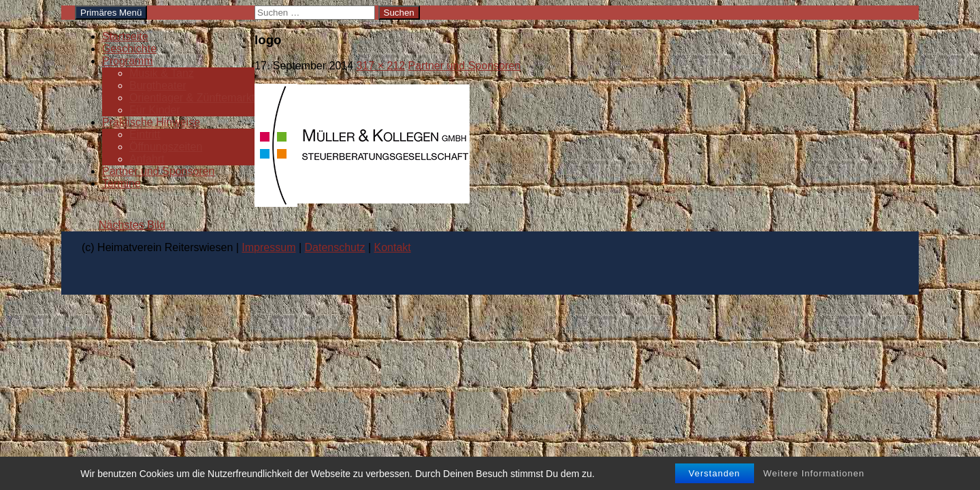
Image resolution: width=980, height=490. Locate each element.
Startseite (125, 36)
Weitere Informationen (814, 473)
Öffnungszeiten (166, 147)
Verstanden (715, 473)
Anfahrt (147, 159)
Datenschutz (335, 247)
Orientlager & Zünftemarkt (192, 98)
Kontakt (393, 247)
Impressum (268, 247)
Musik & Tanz (162, 73)
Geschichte (129, 49)
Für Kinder (155, 110)
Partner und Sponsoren (158, 171)
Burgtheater (158, 85)
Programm (128, 61)
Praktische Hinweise (151, 122)
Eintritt (145, 134)
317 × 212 (381, 66)
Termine (121, 183)
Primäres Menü (111, 13)
